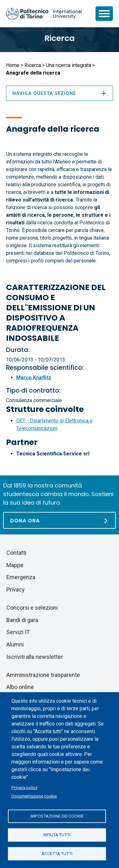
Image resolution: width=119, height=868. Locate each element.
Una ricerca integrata (69, 65)
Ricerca (60, 38)
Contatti (16, 553)
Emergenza (21, 577)
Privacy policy (24, 787)
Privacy (16, 590)
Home (13, 65)
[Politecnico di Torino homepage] (44, 14)
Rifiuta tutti (57, 835)
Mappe (15, 565)
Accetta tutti (57, 853)
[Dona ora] (60, 520)
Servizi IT (18, 632)
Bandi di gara (22, 620)
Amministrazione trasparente (43, 675)
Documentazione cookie (34, 796)
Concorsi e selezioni (32, 608)
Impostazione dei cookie (57, 816)
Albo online (20, 687)
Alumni (15, 644)
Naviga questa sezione (60, 93)
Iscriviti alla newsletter (35, 657)
